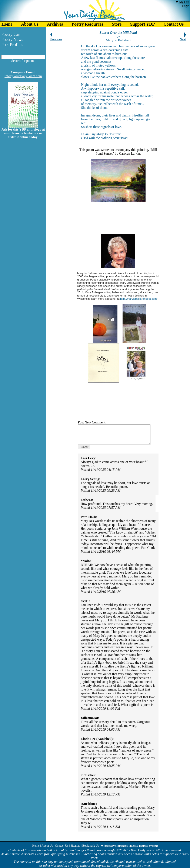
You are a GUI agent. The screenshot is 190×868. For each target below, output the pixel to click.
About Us (30, 24)
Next (183, 38)
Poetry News (12, 39)
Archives (55, 24)
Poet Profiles (12, 45)
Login (186, 6)
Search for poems (23, 61)
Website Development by (129, 846)
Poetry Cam (11, 34)
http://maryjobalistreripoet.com (138, 299)
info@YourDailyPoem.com (23, 76)
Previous (56, 38)
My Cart (183, 2)
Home (7, 24)
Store (117, 24)
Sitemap (75, 846)
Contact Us (62, 846)
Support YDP (142, 24)
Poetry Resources (87, 24)
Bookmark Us (91, 846)
